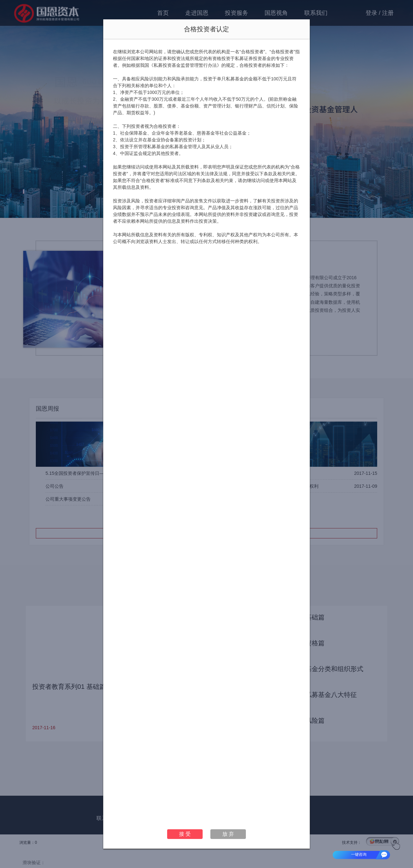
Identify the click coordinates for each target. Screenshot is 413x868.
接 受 (185, 834)
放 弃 (228, 834)
